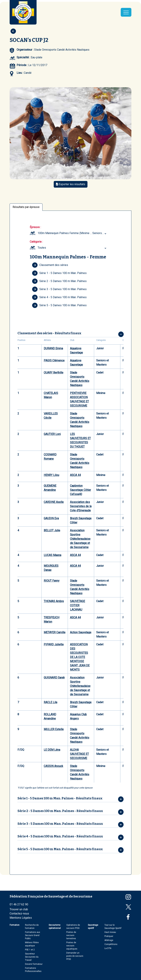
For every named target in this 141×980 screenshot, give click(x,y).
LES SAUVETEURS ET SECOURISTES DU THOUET (80, 440)
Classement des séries (50, 265)
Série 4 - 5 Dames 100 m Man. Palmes (59, 297)
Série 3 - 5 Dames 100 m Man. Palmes (59, 289)
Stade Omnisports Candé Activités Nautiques (80, 379)
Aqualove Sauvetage (76, 350)
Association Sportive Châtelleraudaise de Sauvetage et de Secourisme (80, 539)
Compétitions (111, 944)
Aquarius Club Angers (78, 716)
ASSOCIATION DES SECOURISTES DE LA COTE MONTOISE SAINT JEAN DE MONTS (80, 657)
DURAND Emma (53, 348)
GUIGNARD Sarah (54, 678)
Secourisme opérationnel (55, 927)
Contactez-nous (19, 914)
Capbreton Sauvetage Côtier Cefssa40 (80, 490)
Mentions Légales (21, 918)
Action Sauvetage (81, 632)
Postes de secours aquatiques (72, 946)
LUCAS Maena (52, 555)
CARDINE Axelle (54, 502)
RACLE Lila (50, 702)
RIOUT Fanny (52, 581)
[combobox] (72, 233)
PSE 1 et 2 (30, 950)
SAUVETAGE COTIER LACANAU (77, 605)
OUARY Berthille (54, 373)
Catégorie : (36, 242)
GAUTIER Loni (52, 434)
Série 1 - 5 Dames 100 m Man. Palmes (59, 273)
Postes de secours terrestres (71, 935)
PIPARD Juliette (54, 644)
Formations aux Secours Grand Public (33, 935)
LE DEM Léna (52, 750)
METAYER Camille (55, 632)
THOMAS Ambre (54, 601)
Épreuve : (35, 227)
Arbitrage (109, 940)
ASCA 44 (75, 475)
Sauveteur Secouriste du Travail (32, 957)
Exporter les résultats (71, 184)
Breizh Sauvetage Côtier (81, 520)
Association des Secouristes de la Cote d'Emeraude (81, 506)
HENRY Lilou (51, 475)
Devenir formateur (34, 964)
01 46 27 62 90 (19, 904)
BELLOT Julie (52, 530)
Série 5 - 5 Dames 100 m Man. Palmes (59, 305)
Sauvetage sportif (93, 927)
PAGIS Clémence (54, 360)
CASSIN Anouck (53, 766)
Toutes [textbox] (42, 248)
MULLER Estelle (54, 729)
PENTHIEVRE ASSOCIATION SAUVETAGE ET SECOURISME (79, 399)
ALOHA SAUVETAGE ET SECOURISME (79, 754)
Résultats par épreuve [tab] (26, 207)
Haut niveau (110, 932)
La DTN (108, 948)
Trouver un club (19, 909)
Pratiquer (109, 936)
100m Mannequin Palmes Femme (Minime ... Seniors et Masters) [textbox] (72, 233)
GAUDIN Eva (51, 518)
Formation (15, 925)
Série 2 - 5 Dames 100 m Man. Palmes (59, 281)
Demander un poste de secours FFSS (75, 956)
